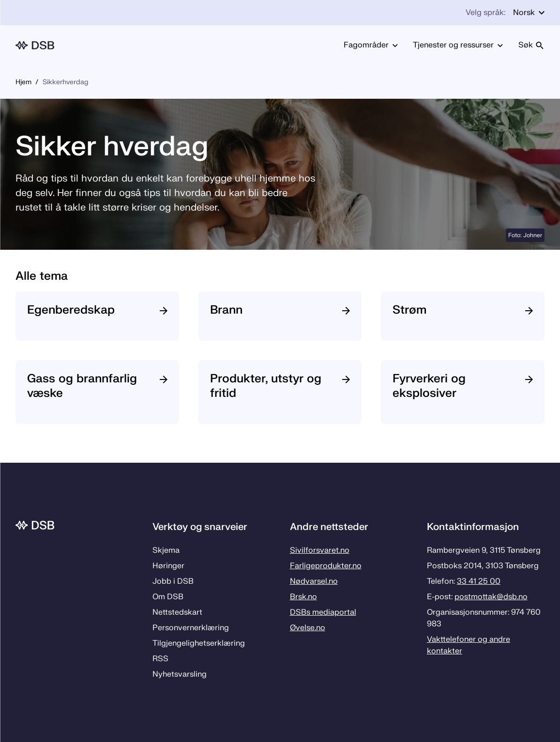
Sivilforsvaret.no (320, 550)
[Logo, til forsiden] (35, 45)
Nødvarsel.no (314, 581)
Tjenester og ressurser (458, 45)
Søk (531, 45)
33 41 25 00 (479, 581)
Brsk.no (303, 597)
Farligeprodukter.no (326, 566)
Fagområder (371, 45)
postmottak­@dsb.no (491, 597)
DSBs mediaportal (323, 612)
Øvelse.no (308, 628)
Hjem (23, 82)
